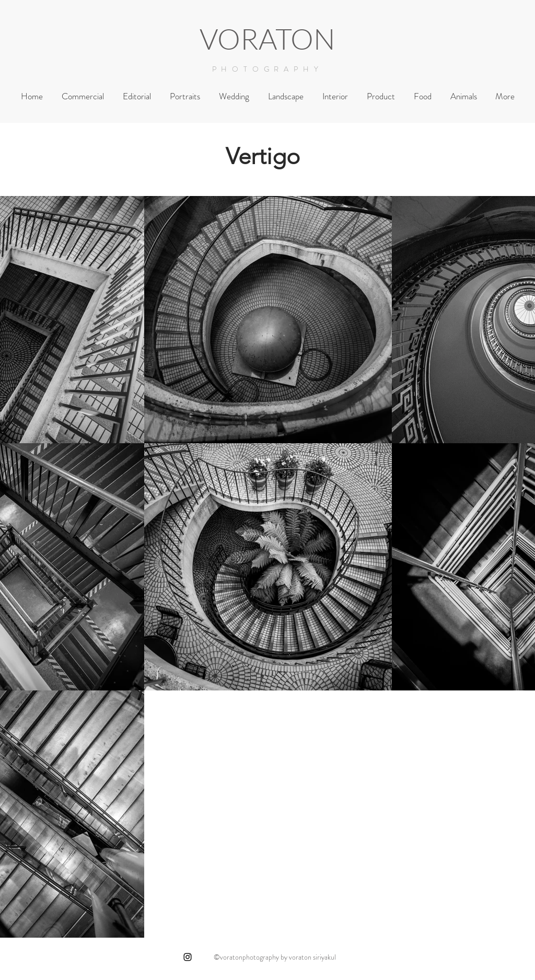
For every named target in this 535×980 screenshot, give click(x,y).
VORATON (267, 38)
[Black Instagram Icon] (188, 957)
